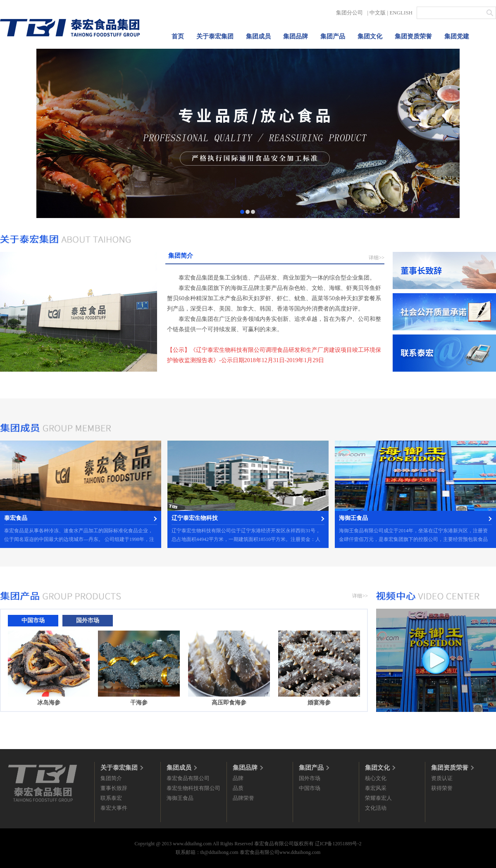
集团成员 (258, 36)
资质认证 (442, 778)
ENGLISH (401, 13)
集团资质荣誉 (413, 36)
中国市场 (310, 788)
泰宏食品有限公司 (188, 778)
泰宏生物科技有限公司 (193, 788)
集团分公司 (349, 13)
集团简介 (111, 778)
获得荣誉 (442, 788)
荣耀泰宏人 (378, 798)
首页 (178, 36)
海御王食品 (180, 798)
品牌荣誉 (243, 798)
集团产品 (333, 36)
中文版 (378, 13)
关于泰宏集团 (215, 36)
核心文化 (376, 778)
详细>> (377, 258)
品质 (238, 788)
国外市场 (310, 778)
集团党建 (457, 36)
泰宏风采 (376, 788)
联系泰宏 (111, 798)
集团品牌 (296, 36)
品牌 (238, 778)
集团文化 (370, 36)
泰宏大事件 (114, 808)
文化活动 (376, 808)
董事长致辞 (114, 788)
